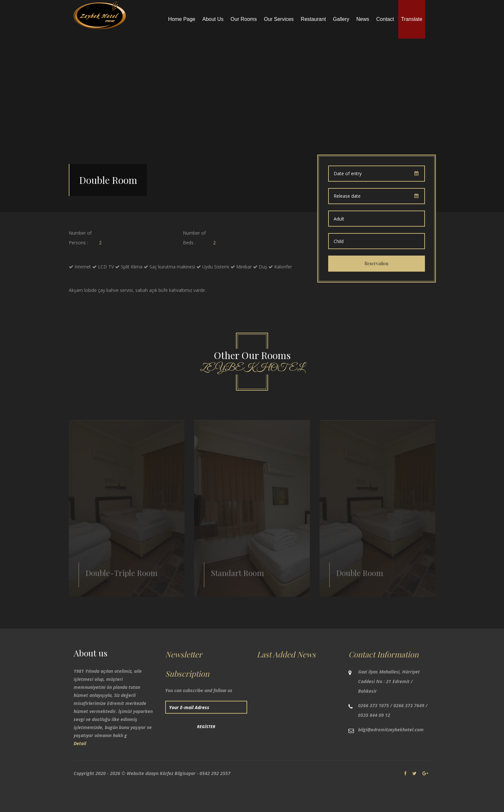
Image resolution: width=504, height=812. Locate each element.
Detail (80, 743)
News (363, 19)
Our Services (279, 19)
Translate (412, 19)
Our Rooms (244, 19)
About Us (213, 19)
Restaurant (313, 19)
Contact (385, 19)
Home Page (182, 19)
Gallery (341, 19)
